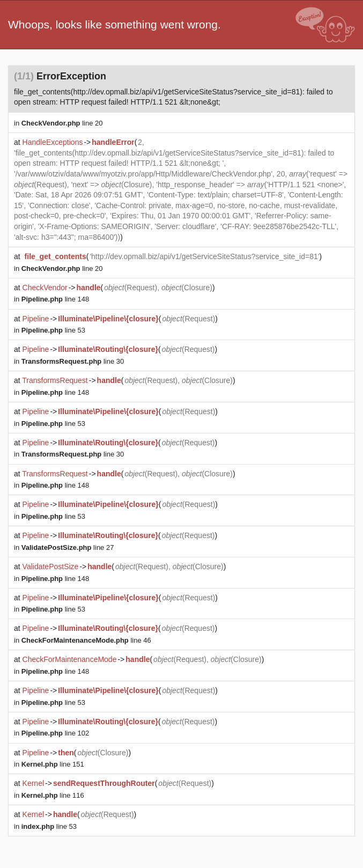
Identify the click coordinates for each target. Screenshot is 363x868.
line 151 (53, 764)
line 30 (73, 361)
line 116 (53, 795)
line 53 (53, 330)
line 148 (55, 299)
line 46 (86, 640)
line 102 (55, 733)
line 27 (68, 547)
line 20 (62, 123)
